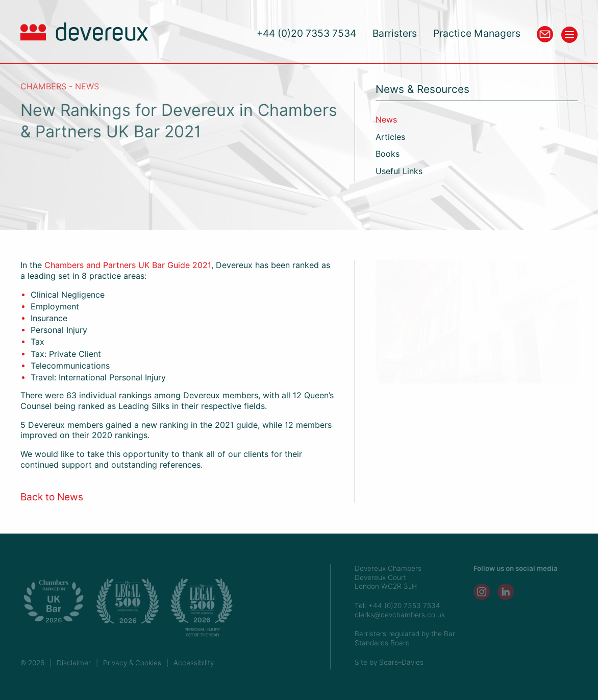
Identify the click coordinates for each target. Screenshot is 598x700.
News (386, 120)
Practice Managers (477, 33)
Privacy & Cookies (132, 663)
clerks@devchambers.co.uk (400, 615)
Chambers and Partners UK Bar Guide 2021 (128, 265)
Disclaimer (74, 663)
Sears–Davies (401, 662)
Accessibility (194, 663)
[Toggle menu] (569, 35)
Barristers (395, 33)
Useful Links (399, 171)
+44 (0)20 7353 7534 (306, 33)
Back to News (52, 497)
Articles (390, 137)
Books (388, 154)
